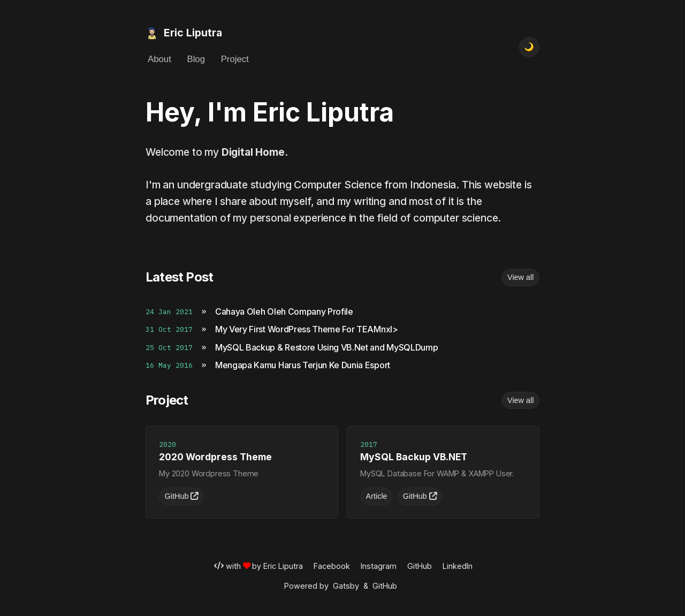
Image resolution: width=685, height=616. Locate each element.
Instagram (379, 566)
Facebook (332, 566)
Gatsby (346, 586)
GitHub (182, 496)
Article (377, 496)
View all (520, 277)
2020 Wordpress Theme (215, 457)
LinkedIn (458, 566)
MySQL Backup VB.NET (414, 457)
